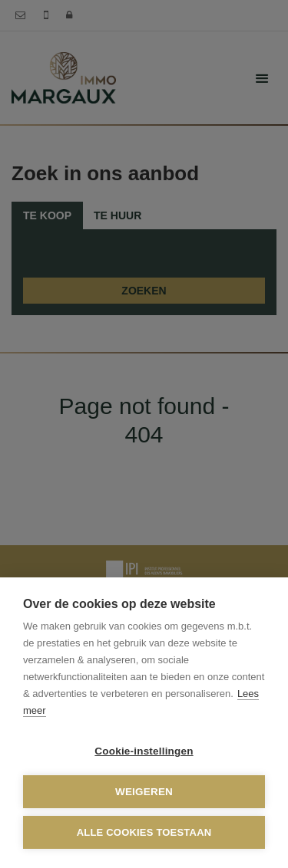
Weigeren (144, 792)
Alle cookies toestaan (144, 832)
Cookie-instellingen (144, 751)
